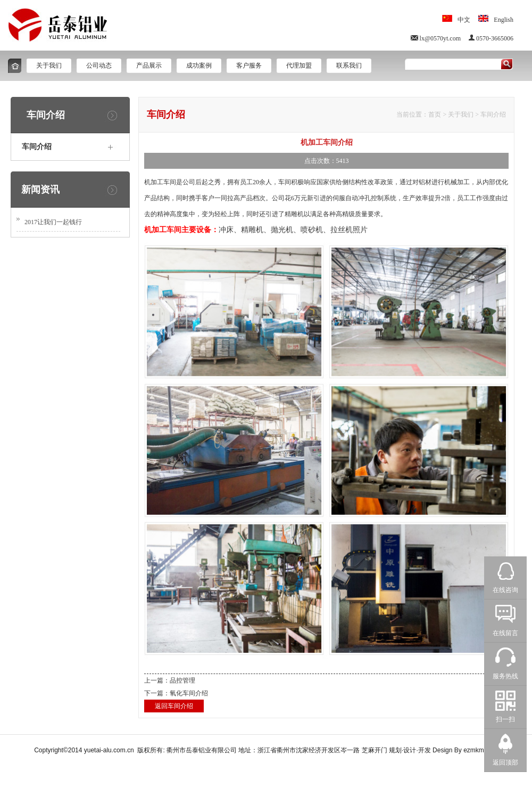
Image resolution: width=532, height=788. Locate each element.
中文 (464, 20)
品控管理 (182, 680)
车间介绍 (493, 114)
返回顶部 (505, 762)
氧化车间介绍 (189, 693)
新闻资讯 (40, 190)
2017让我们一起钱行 (53, 222)
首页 (435, 114)
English (504, 20)
